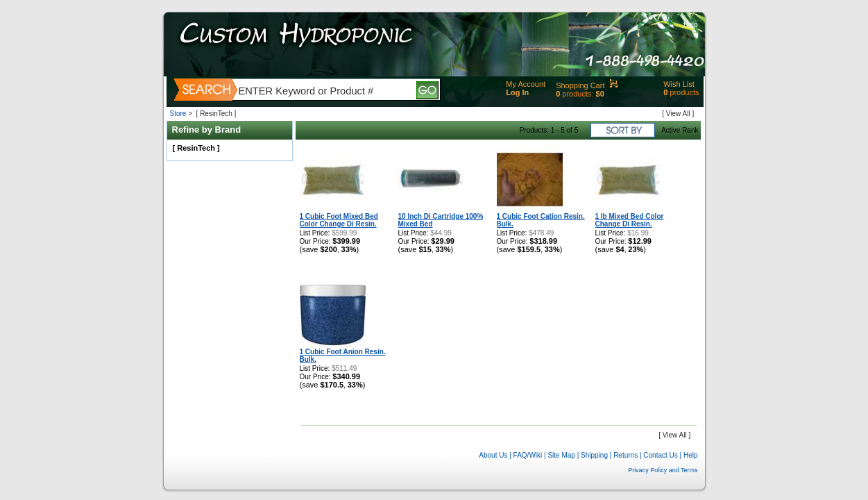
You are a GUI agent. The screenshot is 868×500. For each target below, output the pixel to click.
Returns (626, 455)
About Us (493, 455)
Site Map (561, 455)
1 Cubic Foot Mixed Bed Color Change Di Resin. (339, 220)
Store (178, 114)
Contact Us (660, 455)
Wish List (679, 84)
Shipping (594, 455)
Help (691, 25)
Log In (517, 92)
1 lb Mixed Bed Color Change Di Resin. (630, 220)
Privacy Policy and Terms (663, 470)
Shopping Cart (580, 85)
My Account (526, 84)
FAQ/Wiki (528, 455)
